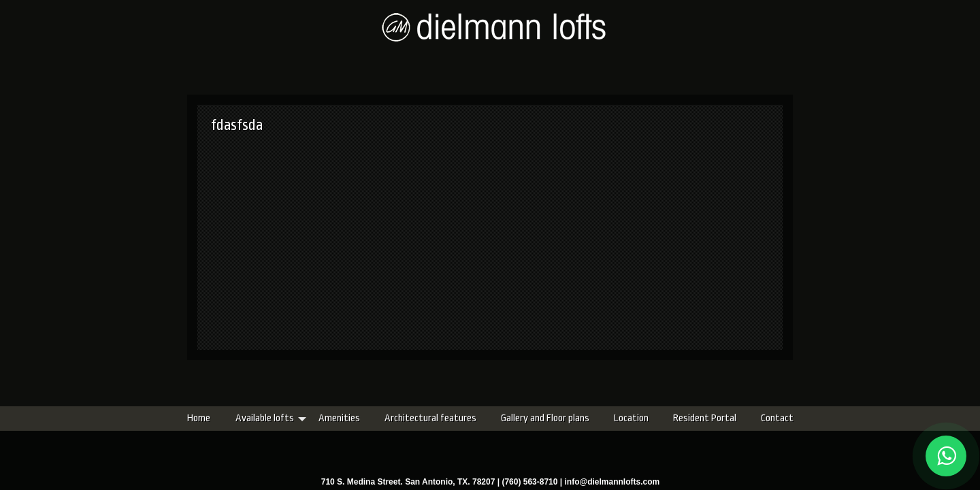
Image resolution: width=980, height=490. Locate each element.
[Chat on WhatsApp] (946, 456)
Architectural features (350, 418)
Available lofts (184, 418)
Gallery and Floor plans (465, 418)
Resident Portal (624, 418)
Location (551, 418)
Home (118, 418)
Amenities (259, 418)
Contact (697, 418)
